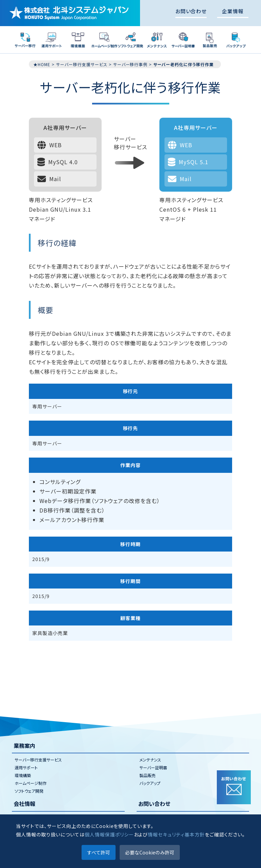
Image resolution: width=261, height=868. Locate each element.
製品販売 (147, 775)
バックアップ (150, 783)
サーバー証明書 (153, 767)
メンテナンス (150, 760)
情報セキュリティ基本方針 (176, 834)
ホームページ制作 (31, 783)
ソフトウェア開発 (29, 791)
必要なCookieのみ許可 (150, 852)
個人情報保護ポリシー (109, 834)
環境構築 (23, 775)
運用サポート (26, 767)
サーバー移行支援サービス (38, 760)
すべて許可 (99, 852)
